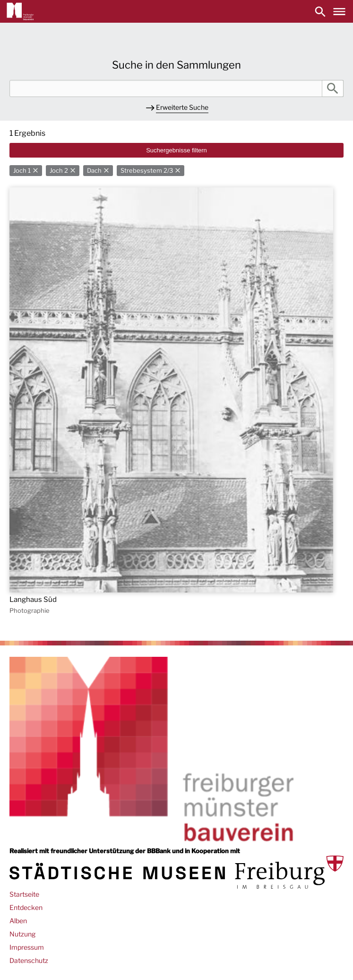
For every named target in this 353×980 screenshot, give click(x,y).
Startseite (24, 894)
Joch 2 (59, 171)
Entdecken (26, 907)
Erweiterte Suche (182, 107)
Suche (333, 88)
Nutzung (22, 934)
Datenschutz (29, 960)
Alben (18, 921)
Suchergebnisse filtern (176, 150)
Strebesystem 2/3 (147, 171)
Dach (94, 171)
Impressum (27, 947)
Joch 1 (22, 171)
